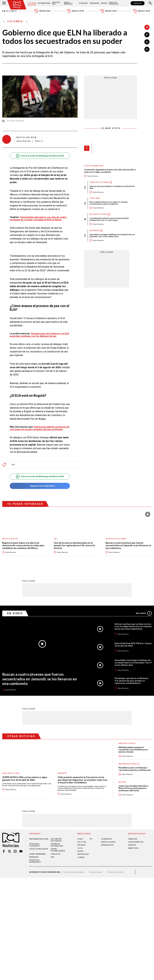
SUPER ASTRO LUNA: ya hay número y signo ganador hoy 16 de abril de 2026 (25, 778)
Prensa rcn (34, 857)
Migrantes (62, 773)
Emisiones (10, 11)
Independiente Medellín (129, 764)
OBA (52, 857)
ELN (13, 465)
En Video (15, 613)
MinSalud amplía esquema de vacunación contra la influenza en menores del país (133, 750)
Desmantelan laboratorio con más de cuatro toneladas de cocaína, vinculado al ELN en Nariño (38, 218)
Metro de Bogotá (10, 539)
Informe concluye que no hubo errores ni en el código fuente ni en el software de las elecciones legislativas (133, 626)
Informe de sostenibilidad (57, 845)
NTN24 (80, 839)
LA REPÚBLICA (106, 839)
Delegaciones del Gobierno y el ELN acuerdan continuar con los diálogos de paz (39, 335)
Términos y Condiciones (115, 872)
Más (144, 613)
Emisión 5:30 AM (42, 11)
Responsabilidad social (39, 839)
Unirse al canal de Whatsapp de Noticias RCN (40, 156)
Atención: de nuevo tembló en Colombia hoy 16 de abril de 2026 (112, 187)
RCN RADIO (82, 845)
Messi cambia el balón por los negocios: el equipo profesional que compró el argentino (109, 203)
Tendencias (94, 3)
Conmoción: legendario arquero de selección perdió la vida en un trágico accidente (110, 171)
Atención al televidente (34, 845)
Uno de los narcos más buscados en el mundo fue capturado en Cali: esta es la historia (74, 545)
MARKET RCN (133, 848)
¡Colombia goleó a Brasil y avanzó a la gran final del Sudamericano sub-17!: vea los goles (109, 219)
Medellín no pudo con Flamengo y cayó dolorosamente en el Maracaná (135, 769)
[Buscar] (150, 3)
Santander (94, 231)
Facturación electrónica (56, 840)
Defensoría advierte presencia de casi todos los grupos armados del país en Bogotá (40, 428)
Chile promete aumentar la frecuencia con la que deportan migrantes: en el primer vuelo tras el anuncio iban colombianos (82, 780)
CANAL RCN (138, 3)
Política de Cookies (96, 872)
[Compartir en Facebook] (147, 35)
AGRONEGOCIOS (107, 845)
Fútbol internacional (94, 166)
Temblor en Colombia (99, 182)
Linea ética (55, 854)
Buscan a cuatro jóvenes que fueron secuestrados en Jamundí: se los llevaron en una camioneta (128, 545)
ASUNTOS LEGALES (108, 842)
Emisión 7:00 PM (108, 11)
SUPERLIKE (132, 845)
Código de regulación (39, 849)
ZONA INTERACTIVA (136, 842)
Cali (56, 539)
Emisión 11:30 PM (142, 11)
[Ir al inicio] (17, 5)
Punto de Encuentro (114, 3)
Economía (83, 3)
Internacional (44, 3)
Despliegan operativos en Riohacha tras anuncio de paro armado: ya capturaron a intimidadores (131, 681)
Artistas (122, 782)
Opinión (104, 3)
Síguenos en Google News (40, 486)
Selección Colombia (98, 214)
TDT (91, 839)
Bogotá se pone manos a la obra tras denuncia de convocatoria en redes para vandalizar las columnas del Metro (23, 545)
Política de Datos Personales (75, 872)
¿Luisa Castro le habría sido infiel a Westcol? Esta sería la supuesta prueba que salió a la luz (133, 788)
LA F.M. (80, 848)
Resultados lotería (11, 773)
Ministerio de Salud (127, 743)
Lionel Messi (95, 198)
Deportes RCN (56, 3)
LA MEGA (81, 857)
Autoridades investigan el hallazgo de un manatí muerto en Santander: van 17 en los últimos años (112, 235)
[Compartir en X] (147, 42)
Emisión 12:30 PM (75, 11)
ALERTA (80, 851)
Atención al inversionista (35, 861)
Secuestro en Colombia (116, 539)
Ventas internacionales (58, 850)
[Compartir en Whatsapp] (147, 49)
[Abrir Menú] (4, 3)
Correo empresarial (38, 854)
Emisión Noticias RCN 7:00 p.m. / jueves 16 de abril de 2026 (133, 644)
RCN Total (82, 842)
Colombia (32, 3)
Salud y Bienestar (68, 3)
